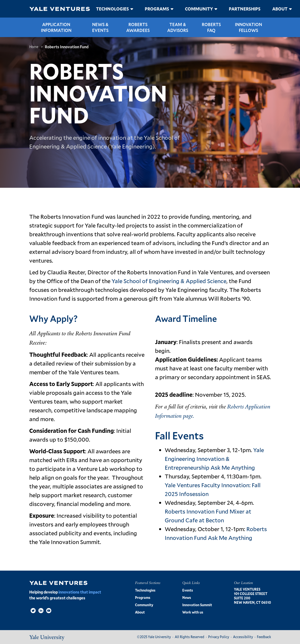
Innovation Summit (197, 605)
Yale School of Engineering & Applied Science (169, 281)
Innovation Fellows (248, 27)
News (187, 598)
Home (34, 47)
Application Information (56, 27)
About (280, 9)
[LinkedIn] (41, 611)
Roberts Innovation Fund (67, 47)
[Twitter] (33, 611)
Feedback (264, 637)
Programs (157, 9)
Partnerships (245, 9)
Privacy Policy (219, 637)
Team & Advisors (178, 27)
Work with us (193, 612)
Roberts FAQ (211, 27)
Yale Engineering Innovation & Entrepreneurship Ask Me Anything (214, 459)
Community (199, 9)
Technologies (112, 9)
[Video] (49, 611)
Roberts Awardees (138, 27)
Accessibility (243, 637)
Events (188, 590)
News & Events (100, 27)
